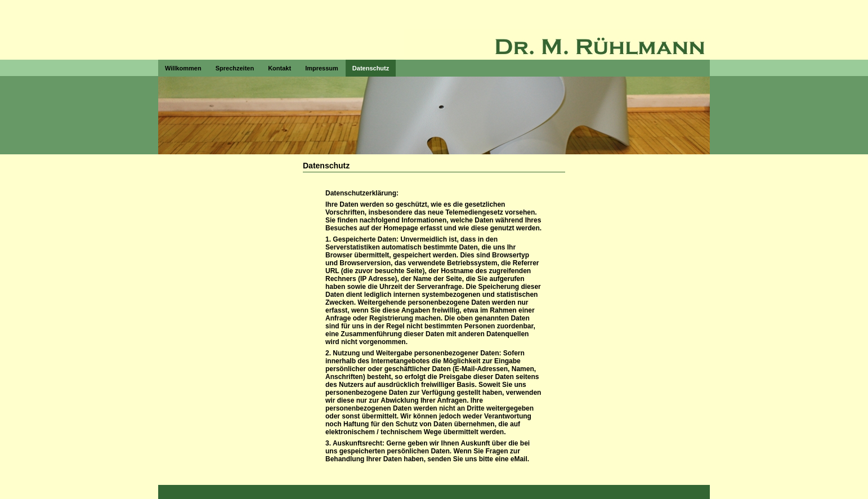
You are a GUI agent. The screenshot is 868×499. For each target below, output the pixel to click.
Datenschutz (371, 68)
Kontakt (279, 68)
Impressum (322, 68)
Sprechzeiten (235, 68)
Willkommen (183, 68)
